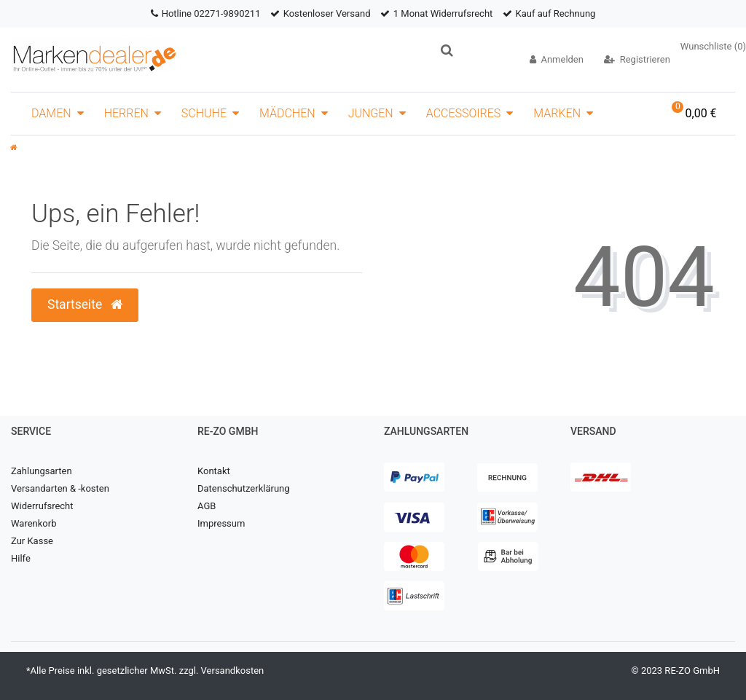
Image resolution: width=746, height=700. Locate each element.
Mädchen (287, 113)
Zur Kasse (32, 541)
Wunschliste (713, 46)
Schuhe (204, 113)
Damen (51, 113)
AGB (207, 506)
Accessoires (464, 113)
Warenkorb (34, 523)
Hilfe (21, 558)
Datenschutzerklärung (244, 488)
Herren (126, 113)
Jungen (371, 113)
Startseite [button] (85, 304)
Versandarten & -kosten (60, 488)
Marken (557, 113)
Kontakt (214, 471)
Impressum (221, 523)
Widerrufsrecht (42, 506)
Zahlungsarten (42, 471)
